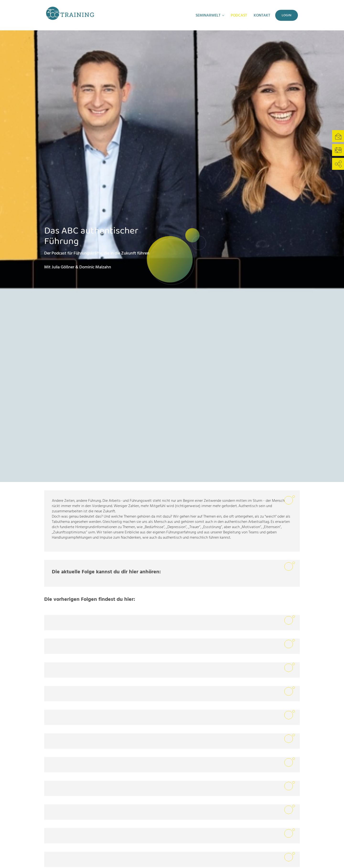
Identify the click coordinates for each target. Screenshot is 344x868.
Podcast (239, 15)
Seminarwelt (208, 15)
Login (287, 15)
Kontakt (262, 15)
